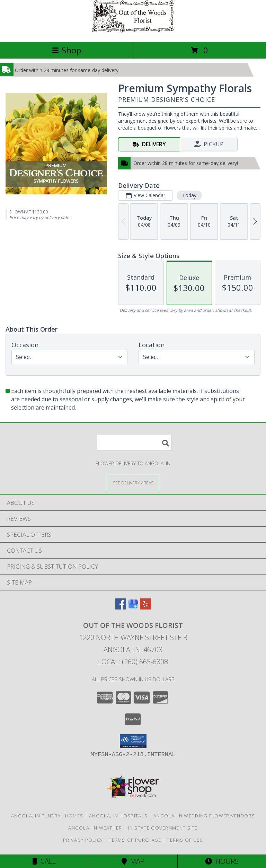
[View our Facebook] (121, 607)
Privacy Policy (83, 840)
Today (189, 195)
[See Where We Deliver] (133, 483)
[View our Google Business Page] (133, 607)
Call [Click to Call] (44, 861)
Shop (66, 50)
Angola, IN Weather (95, 828)
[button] (133, 741)
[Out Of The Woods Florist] (133, 32)
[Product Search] (134, 443)
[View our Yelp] (145, 607)
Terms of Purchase (135, 840)
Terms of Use (185, 840)
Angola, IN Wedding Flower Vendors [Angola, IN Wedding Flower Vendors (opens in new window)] (204, 816)
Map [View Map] (133, 861)
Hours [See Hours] (222, 861)
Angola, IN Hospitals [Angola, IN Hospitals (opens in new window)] (118, 816)
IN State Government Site (163, 828)
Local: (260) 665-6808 (133, 662)
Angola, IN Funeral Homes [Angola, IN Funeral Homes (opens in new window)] (47, 816)
